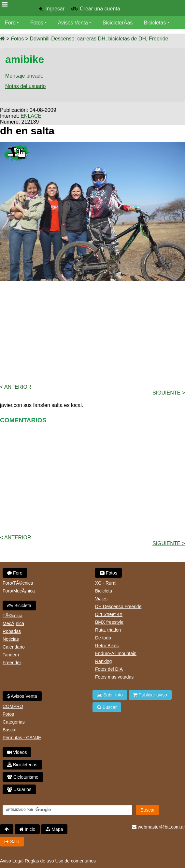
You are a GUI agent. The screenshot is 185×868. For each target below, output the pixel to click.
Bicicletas (156, 23)
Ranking (103, 661)
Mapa (54, 829)
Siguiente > (169, 393)
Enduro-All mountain (116, 653)
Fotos (37, 23)
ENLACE (31, 116)
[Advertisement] (92, 332)
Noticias (11, 639)
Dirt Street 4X (109, 614)
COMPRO (13, 706)
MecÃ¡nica (13, 623)
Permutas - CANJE (22, 738)
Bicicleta (19, 606)
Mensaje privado (24, 76)
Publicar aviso (150, 695)
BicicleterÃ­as (118, 23)
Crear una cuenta (100, 9)
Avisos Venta (73, 23)
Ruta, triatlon (108, 630)
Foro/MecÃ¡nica (19, 591)
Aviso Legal (12, 861)
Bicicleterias (22, 765)
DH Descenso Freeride (118, 606)
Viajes (101, 599)
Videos (13, 36)
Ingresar (55, 9)
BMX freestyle (109, 622)
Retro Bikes (107, 646)
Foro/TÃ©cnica (18, 583)
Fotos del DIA (109, 669)
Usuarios (19, 789)
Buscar (10, 730)
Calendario (14, 647)
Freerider (12, 663)
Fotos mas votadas (114, 677)
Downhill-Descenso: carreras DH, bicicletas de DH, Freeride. (100, 39)
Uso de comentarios (75, 861)
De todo (103, 638)
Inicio (27, 829)
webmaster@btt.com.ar (158, 827)
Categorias (14, 722)
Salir (12, 842)
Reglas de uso (39, 861)
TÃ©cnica (13, 616)
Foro (10, 23)
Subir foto (110, 695)
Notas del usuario (26, 86)
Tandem (11, 655)
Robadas (12, 631)
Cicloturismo (23, 777)
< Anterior (16, 387)
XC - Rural (106, 583)
